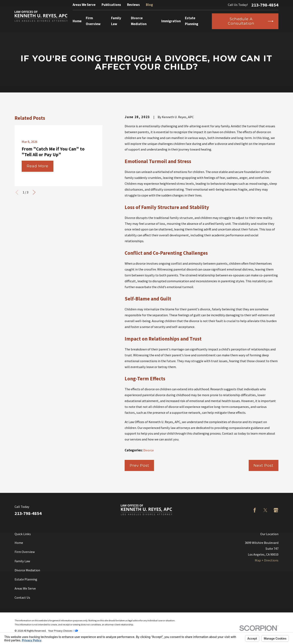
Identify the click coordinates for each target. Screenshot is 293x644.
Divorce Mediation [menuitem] (139, 21)
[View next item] (34, 192)
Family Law (22, 561)
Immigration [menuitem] (171, 21)
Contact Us (22, 598)
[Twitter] (265, 510)
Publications (111, 5)
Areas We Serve (84, 5)
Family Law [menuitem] (116, 21)
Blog (149, 5)
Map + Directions (267, 560)
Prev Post (139, 465)
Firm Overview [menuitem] (93, 21)
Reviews (133, 5)
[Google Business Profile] (276, 510)
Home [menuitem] (77, 21)
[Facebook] (255, 510)
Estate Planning (26, 579)
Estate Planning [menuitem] (192, 21)
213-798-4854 (265, 5)
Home (19, 543)
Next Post (263, 465)
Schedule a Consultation (251, 21)
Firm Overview (25, 552)
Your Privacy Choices (63, 631)
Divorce (149, 450)
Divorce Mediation (27, 570)
